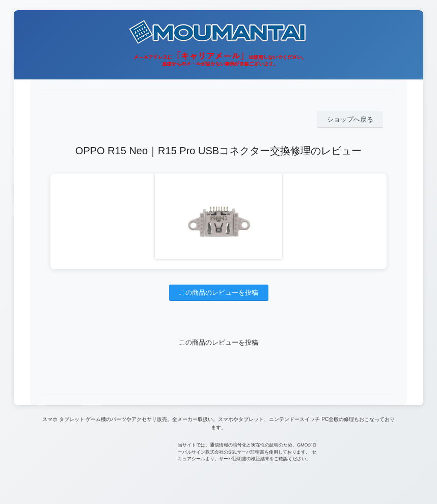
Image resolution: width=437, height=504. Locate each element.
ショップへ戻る (350, 119)
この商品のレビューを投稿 (218, 292)
